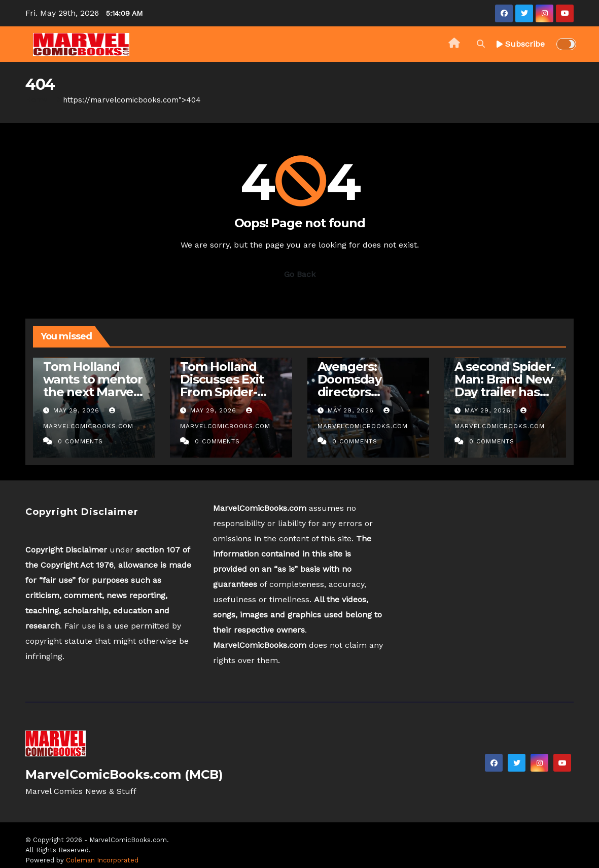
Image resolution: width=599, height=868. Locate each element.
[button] (481, 44)
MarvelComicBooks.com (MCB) (124, 774)
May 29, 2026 (78, 410)
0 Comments (80, 441)
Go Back (300, 274)
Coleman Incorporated (102, 860)
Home (37, 100)
